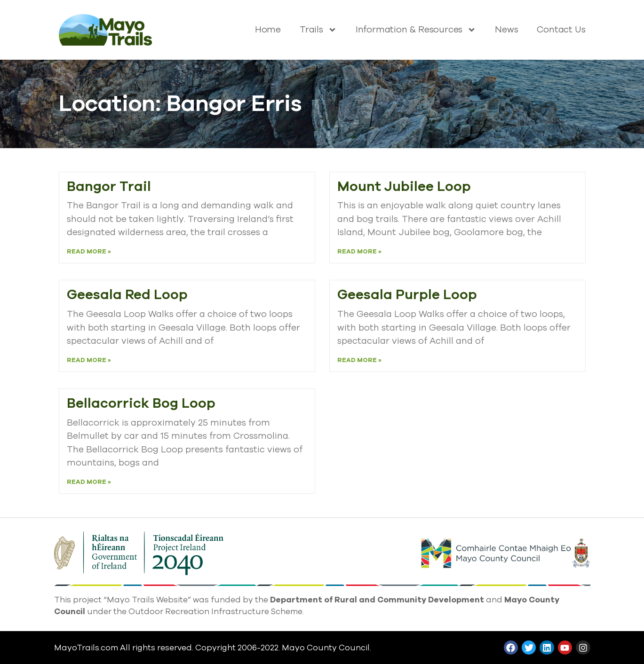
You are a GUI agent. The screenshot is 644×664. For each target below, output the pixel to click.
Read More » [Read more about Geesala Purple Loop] (359, 360)
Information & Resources (416, 30)
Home (268, 30)
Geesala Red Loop (127, 295)
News (506, 30)
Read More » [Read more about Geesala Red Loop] (89, 360)
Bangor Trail (109, 186)
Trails (318, 30)
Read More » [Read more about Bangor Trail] (89, 252)
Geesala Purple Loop (407, 295)
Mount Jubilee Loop (404, 186)
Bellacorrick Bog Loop (141, 403)
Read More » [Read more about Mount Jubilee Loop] (359, 252)
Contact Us (561, 30)
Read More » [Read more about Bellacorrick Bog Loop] (89, 482)
